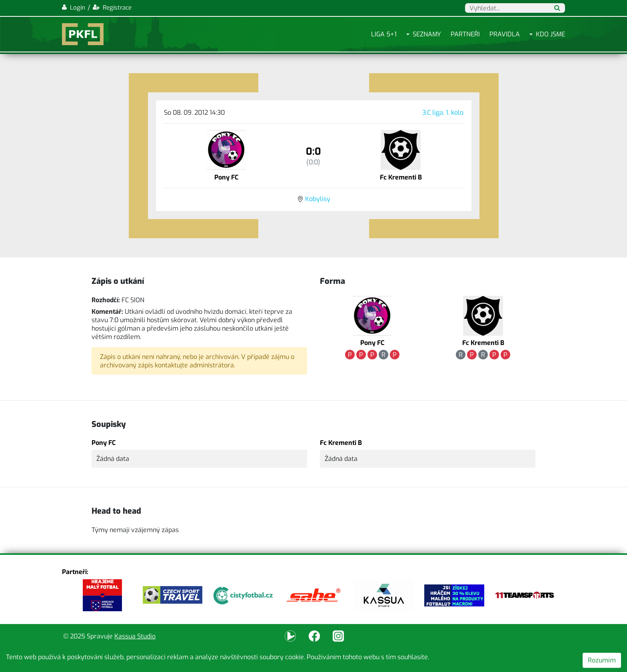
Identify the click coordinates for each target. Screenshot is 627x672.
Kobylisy (318, 199)
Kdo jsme (550, 34)
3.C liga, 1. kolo (443, 113)
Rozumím (602, 660)
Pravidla (505, 34)
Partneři (465, 34)
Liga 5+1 (384, 34)
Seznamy (427, 34)
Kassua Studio (135, 636)
